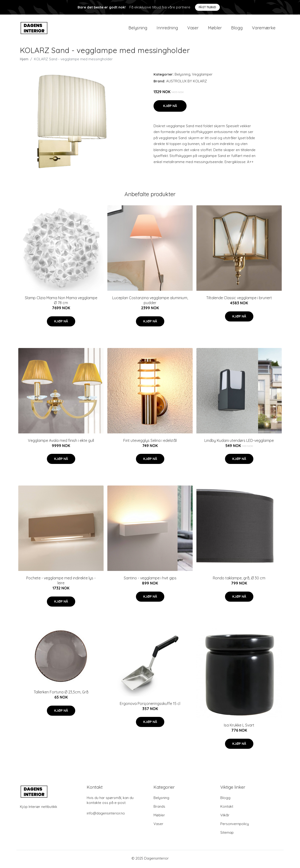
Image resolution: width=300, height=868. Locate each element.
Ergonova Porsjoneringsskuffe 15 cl (150, 705)
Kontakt (227, 808)
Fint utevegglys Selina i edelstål (150, 442)
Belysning (138, 29)
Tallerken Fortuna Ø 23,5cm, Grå (61, 694)
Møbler (215, 29)
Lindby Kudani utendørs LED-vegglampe (239, 442)
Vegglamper (202, 76)
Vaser (193, 29)
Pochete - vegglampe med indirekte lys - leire (61, 582)
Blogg (237, 29)
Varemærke (264, 29)
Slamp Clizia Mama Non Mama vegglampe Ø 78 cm (61, 302)
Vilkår (225, 817)
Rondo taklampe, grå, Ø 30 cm (239, 580)
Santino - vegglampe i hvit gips (150, 580)
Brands (159, 808)
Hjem (24, 61)
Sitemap (227, 834)
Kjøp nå (170, 107)
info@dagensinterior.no (106, 815)
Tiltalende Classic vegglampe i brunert (239, 299)
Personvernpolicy (235, 825)
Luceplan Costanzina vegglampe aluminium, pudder (150, 302)
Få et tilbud (207, 7)
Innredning (167, 29)
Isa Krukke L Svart (239, 727)
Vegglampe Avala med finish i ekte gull (61, 442)
